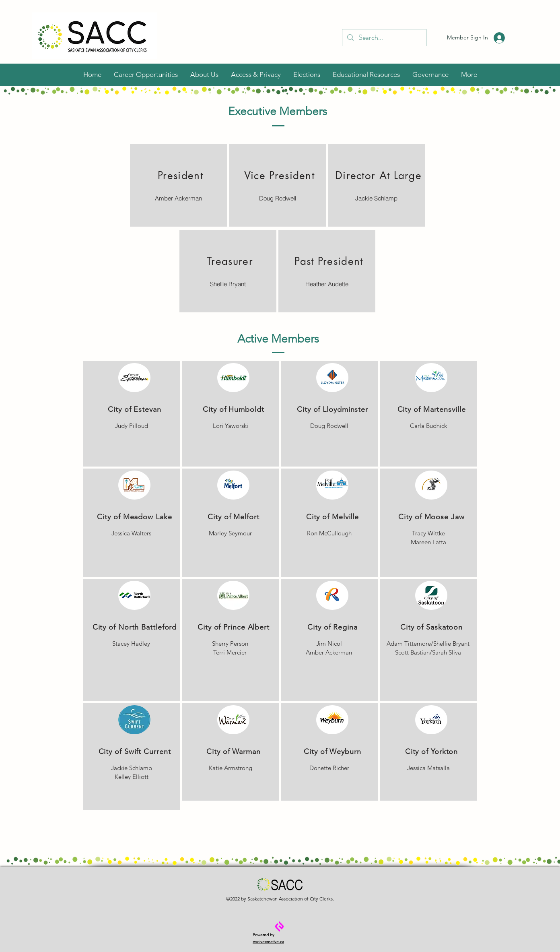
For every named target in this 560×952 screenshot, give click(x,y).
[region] (178, 185)
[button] (204, 74)
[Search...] (384, 38)
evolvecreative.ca (268, 942)
